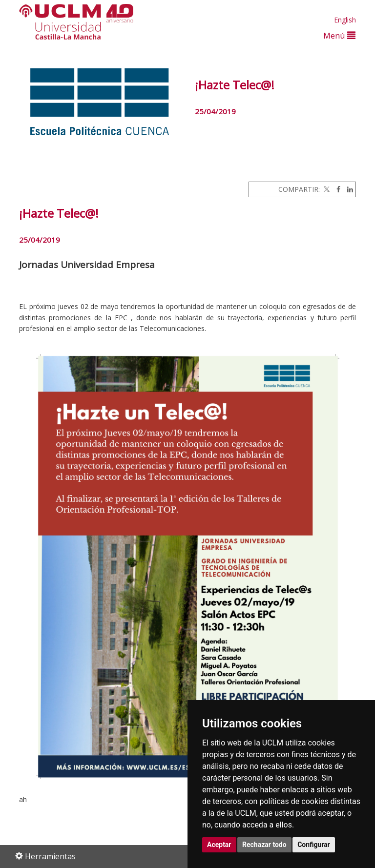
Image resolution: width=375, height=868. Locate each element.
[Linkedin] (348, 189)
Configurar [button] (314, 845)
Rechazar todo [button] (264, 845)
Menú (339, 35)
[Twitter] (326, 189)
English (345, 20)
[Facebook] (336, 189)
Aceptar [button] (219, 845)
